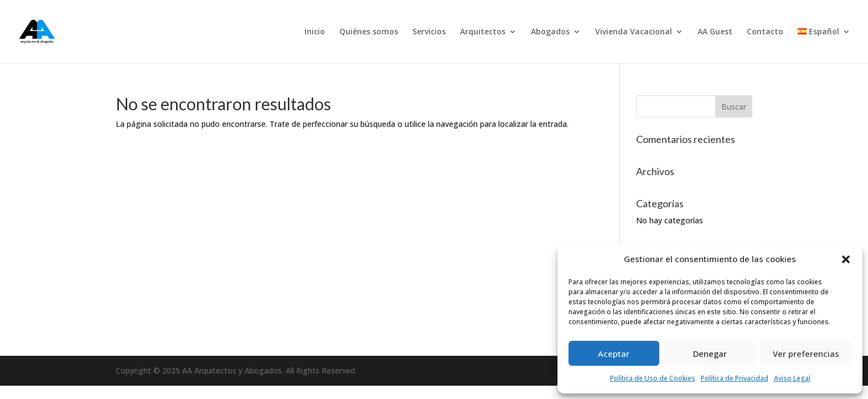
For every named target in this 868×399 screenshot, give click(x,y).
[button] (846, 259)
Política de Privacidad (735, 378)
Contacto (765, 32)
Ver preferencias (806, 354)
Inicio (315, 32)
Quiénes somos (369, 32)
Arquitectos (483, 32)
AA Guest (715, 32)
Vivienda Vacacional (634, 32)
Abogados (550, 32)
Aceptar (614, 354)
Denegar (710, 354)
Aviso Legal (792, 378)
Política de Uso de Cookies (653, 378)
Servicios (429, 32)
